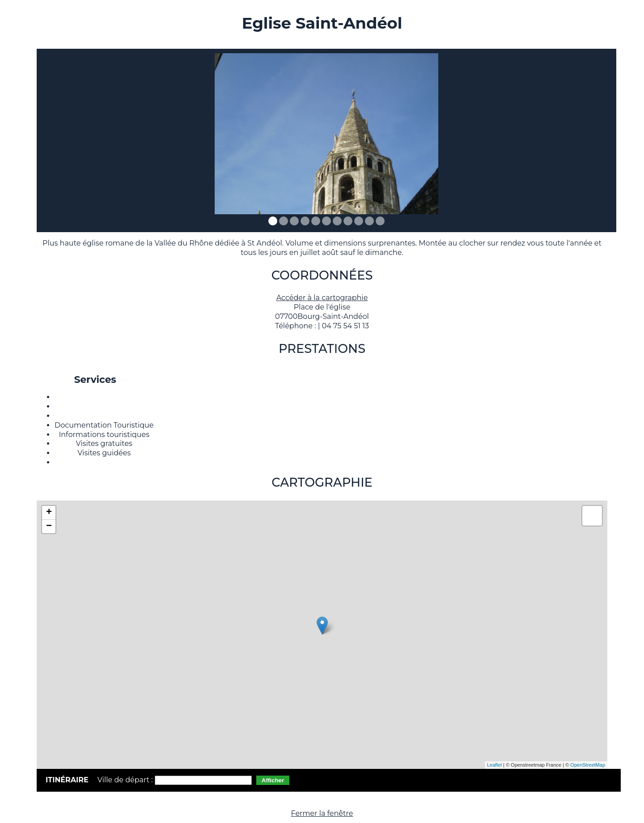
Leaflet (494, 765)
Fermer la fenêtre (322, 813)
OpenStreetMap (588, 765)
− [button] (49, 526)
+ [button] (49, 513)
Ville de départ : (126, 780)
